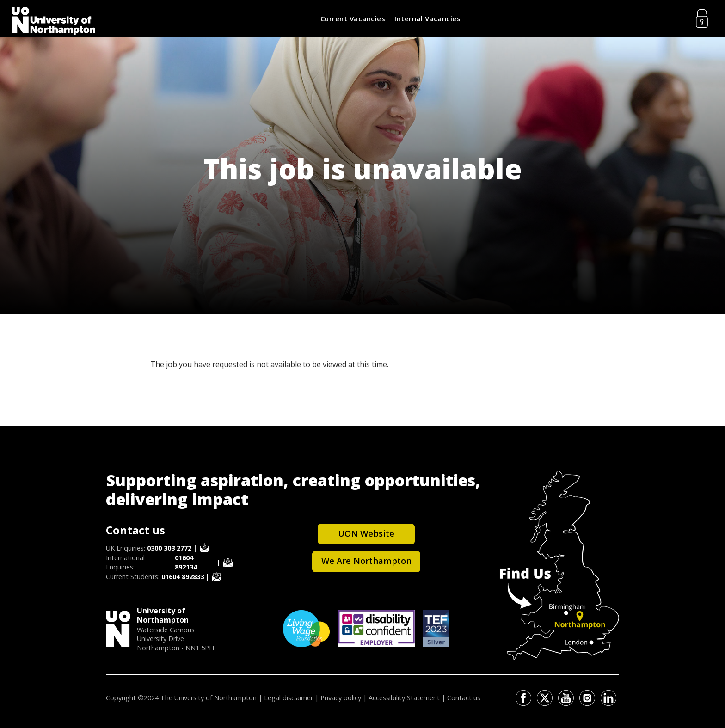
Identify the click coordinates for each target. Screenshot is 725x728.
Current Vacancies (353, 18)
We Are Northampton (366, 560)
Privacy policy (341, 698)
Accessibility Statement (404, 698)
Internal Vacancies (427, 18)
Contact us (464, 698)
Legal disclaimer (289, 698)
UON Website (366, 533)
